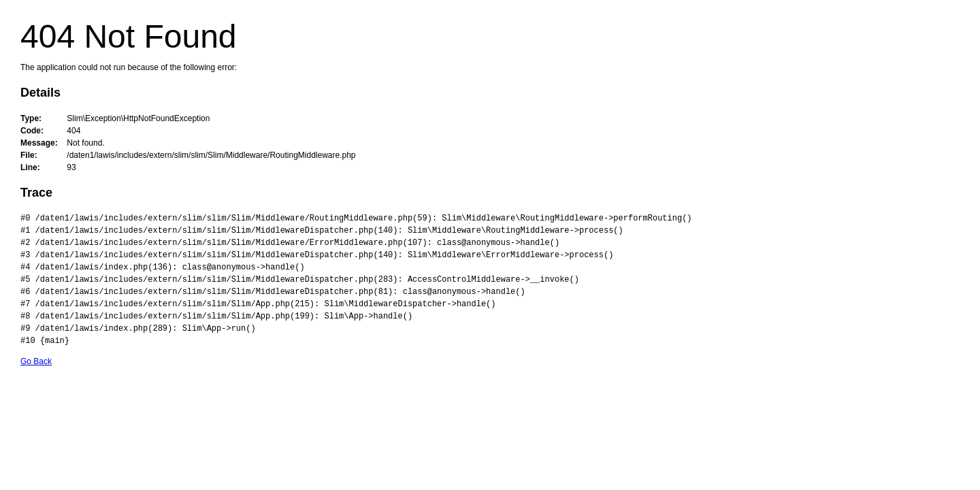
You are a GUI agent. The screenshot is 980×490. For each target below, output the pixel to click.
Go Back (36, 361)
